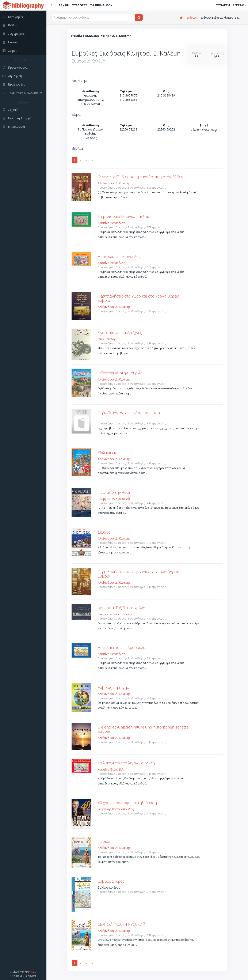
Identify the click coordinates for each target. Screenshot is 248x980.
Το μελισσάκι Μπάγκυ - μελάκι (124, 216)
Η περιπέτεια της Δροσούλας (123, 647)
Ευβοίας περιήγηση (115, 687)
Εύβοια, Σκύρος (111, 881)
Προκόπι (105, 841)
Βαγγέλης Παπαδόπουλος (116, 809)
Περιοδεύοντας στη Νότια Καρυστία (129, 413)
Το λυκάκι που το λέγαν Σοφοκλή (126, 763)
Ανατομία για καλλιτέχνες (120, 333)
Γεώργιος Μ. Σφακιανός (114, 499)
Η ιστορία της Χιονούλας (119, 256)
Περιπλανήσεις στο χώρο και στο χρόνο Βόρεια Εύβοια (139, 298)
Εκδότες (192, 18)
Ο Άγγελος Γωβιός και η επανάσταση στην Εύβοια (141, 177)
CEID (34, 972)
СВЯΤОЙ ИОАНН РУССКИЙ (121, 924)
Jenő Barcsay (107, 339)
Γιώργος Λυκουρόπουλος (115, 614)
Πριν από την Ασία (114, 492)
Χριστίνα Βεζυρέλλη (111, 223)
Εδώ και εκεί (108, 453)
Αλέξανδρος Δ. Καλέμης (114, 183)
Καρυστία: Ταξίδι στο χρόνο (121, 608)
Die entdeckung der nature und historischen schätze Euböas (143, 729)
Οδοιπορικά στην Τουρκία (120, 373)
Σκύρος (104, 532)
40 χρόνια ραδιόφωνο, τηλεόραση (127, 803)
